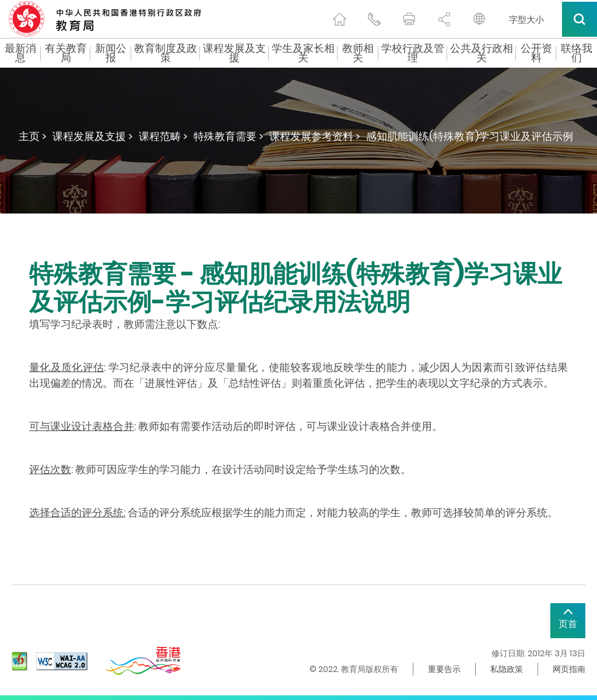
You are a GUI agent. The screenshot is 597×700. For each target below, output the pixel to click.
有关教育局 (66, 53)
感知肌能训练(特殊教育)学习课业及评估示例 (470, 136)
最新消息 (20, 53)
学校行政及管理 (413, 53)
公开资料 (536, 53)
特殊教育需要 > (229, 136)
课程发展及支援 (234, 53)
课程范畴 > (163, 136)
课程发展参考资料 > (315, 136)
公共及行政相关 (482, 53)
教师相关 (358, 53)
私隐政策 (507, 669)
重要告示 (444, 669)
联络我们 (577, 53)
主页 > (33, 136)
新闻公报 (111, 53)
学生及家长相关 (303, 53)
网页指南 (569, 669)
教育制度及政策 (166, 53)
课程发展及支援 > (93, 136)
